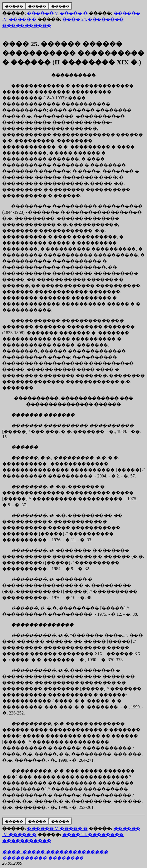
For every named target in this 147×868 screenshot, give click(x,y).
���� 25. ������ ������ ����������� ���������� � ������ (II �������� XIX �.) (73, 53)
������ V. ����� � (57, 13)
